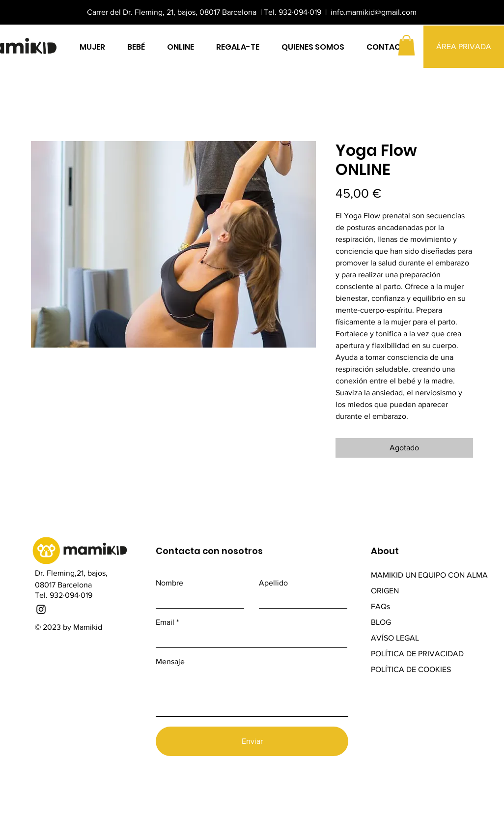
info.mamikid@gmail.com (374, 12)
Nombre (169, 583)
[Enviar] (252, 741)
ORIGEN (385, 591)
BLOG (382, 622)
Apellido (273, 583)
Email (165, 622)
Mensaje (170, 662)
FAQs (380, 606)
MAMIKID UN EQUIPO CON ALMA (429, 575)
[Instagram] (41, 609)
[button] (406, 45)
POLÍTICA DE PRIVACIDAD (417, 654)
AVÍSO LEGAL (395, 638)
